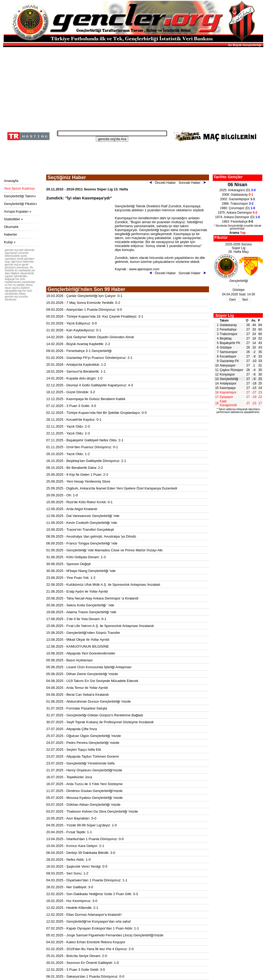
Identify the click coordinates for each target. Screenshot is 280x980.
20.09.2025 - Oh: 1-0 (62, 495)
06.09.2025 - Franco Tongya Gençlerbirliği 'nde (82, 543)
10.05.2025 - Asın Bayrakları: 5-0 (71, 818)
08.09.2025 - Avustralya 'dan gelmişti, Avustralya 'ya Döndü (91, 536)
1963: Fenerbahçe (238, 222)
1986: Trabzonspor (238, 204)
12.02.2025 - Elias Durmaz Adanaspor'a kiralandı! (84, 915)
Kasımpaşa (228, 388)
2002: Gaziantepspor (238, 199)
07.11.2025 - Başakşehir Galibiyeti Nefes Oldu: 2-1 (85, 440)
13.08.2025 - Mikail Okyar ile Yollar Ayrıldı (78, 640)
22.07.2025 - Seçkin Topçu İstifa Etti (73, 750)
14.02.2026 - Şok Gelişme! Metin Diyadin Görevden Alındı (90, 337)
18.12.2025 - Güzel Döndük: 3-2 (71, 392)
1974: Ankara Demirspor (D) (238, 217)
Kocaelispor (228, 356)
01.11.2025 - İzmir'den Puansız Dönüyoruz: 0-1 (82, 447)
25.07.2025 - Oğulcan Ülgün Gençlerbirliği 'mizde (84, 736)
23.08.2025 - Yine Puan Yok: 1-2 (71, 578)
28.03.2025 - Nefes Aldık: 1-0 (68, 860)
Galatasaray (228, 325)
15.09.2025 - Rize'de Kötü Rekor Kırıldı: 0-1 (79, 502)
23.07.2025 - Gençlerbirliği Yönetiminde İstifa (80, 763)
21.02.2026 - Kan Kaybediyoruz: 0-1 (74, 330)
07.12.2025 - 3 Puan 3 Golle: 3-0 (71, 406)
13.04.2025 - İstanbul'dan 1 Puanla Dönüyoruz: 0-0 (85, 839)
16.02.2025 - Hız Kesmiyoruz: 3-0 (72, 901)
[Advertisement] (132, 87)
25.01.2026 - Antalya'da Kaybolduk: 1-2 (76, 365)
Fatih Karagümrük (228, 403)
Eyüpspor (227, 397)
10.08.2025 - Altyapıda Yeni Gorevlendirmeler (81, 653)
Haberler (11, 234)
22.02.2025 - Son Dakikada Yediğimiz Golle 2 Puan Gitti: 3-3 (92, 894)
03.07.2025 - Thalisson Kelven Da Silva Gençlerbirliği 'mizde (92, 811)
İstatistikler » (13, 219)
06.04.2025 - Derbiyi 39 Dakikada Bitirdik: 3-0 (81, 853)
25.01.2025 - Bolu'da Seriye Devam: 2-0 (77, 956)
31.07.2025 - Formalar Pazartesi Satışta (77, 708)
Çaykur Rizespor (232, 370)
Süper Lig (225, 315)
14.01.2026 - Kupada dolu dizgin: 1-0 (74, 378)
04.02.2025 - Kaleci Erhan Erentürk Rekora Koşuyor (86, 942)
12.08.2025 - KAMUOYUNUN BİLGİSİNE (78, 646)
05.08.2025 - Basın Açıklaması (69, 660)
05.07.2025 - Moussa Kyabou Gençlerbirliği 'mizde (84, 798)
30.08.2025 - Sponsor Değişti (68, 564)
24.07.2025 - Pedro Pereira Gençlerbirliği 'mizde (83, 743)
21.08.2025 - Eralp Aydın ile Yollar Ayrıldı (77, 591)
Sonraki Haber (193, 183)
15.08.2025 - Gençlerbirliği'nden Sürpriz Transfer (83, 633)
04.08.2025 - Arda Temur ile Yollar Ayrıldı (77, 688)
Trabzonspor (229, 334)
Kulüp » (10, 242)
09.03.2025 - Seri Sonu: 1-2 (67, 873)
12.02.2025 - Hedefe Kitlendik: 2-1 (72, 908)
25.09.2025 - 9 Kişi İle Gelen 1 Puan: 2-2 (77, 475)
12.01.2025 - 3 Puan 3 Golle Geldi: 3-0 (76, 970)
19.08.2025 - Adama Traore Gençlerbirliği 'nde (81, 612)
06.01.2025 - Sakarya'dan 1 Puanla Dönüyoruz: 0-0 (85, 976)
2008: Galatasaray (238, 195)
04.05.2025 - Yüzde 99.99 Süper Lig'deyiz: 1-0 (82, 825)
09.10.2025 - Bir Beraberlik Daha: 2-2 (75, 468)
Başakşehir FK (230, 343)
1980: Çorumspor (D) (237, 208)
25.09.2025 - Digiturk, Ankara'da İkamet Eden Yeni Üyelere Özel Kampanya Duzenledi (112, 488)
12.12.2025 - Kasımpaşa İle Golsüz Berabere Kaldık (86, 399)
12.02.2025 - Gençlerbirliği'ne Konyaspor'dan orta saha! (89, 921)
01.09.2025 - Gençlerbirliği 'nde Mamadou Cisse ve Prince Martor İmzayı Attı (104, 550)
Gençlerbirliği (229, 379)
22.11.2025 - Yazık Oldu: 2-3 (68, 426)
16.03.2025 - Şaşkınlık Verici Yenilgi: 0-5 (77, 866)
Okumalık (11, 227)
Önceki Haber (164, 183)
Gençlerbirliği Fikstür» (21, 204)
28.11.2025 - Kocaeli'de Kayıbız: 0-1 (74, 420)
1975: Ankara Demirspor (238, 213)
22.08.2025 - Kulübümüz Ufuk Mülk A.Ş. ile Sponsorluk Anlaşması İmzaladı (103, 585)
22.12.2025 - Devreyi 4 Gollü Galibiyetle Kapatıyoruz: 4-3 (90, 385)
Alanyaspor (228, 365)
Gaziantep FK (229, 361)
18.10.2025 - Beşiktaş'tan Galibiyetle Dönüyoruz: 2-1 (86, 461)
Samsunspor (229, 352)
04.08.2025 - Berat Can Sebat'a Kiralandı (77, 695)
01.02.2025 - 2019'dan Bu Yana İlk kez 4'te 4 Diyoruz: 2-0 (90, 949)
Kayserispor (228, 392)
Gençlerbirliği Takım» (20, 196)
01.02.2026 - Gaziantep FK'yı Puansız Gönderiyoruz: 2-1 (89, 358)
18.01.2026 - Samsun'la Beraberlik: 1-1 (76, 371)
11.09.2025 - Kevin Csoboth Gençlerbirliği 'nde (82, 523)
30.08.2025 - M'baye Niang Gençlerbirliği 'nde (81, 571)
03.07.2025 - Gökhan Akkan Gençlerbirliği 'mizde (83, 805)
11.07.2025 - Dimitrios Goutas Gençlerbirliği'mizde (84, 791)
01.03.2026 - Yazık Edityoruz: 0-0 (72, 323)
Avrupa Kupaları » (18, 211)
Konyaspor (227, 374)
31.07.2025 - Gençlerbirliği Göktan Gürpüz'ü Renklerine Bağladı (95, 715)
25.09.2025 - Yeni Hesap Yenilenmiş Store (78, 481)
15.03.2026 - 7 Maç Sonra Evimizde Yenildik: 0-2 (83, 303)
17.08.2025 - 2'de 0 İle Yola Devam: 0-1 (76, 619)
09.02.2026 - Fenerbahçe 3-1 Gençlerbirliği (79, 351)
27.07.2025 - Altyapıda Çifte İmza (72, 729)
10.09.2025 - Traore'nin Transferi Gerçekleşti (80, 530)
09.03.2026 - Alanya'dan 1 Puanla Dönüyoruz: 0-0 (84, 310)
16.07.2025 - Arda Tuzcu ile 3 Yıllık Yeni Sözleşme (84, 784)
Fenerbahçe (228, 329)
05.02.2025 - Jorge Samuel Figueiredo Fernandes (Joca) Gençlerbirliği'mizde (105, 935)
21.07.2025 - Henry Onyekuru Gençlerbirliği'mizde (84, 770)
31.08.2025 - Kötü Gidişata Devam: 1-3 (76, 557)
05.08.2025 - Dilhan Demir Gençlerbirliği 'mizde (82, 674)
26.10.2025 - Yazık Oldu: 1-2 (68, 454)
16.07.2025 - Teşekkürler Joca (69, 777)
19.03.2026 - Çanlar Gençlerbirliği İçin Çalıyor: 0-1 (84, 296)
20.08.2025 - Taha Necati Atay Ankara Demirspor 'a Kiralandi (92, 598)
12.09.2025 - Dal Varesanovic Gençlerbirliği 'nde (83, 516)
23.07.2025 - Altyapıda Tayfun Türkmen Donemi (82, 756)
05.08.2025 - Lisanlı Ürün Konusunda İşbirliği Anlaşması (89, 667)
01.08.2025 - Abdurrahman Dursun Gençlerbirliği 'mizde (88, 701)
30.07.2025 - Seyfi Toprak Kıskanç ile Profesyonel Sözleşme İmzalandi (100, 722)
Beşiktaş (226, 338)
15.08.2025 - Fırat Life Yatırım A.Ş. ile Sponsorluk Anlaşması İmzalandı (100, 626)
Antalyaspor (228, 383)
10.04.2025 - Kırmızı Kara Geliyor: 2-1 (75, 846)
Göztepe (226, 347)
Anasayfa (11, 181)
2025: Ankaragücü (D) (237, 190)
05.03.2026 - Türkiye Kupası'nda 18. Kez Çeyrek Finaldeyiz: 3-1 (95, 316)
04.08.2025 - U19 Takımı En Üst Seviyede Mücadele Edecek (92, 681)
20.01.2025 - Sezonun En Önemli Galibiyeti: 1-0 (82, 963)
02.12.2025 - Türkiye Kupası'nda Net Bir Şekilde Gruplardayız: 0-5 (96, 413)
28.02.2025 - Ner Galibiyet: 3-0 (70, 887)
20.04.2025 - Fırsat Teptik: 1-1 (69, 832)
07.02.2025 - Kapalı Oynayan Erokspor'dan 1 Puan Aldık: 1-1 (93, 928)
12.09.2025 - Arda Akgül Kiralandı (72, 509)
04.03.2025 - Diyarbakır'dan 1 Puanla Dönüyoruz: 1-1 (87, 880)
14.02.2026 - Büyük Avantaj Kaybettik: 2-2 (78, 344)
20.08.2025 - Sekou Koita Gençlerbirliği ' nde (80, 605)
